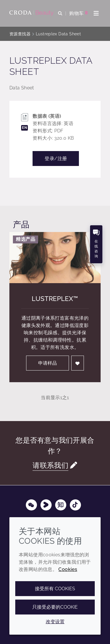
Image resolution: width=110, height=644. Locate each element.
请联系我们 (50, 465)
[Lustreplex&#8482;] (55, 258)
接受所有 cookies (55, 589)
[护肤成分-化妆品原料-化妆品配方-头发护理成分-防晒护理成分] (32, 13)
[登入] (78, 363)
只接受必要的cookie (55, 607)
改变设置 (55, 622)
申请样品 (48, 363)
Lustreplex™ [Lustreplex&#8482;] (55, 299)
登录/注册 (56, 159)
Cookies (68, 569)
